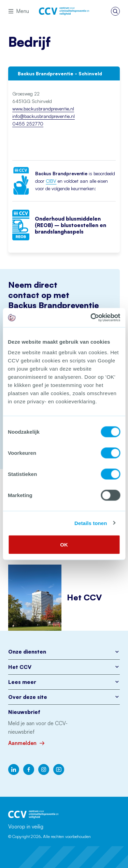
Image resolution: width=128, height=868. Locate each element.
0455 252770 (28, 124)
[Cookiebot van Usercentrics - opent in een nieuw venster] (91, 318)
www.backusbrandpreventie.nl (43, 109)
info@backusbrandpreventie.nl (44, 116)
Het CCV (64, 667)
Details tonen (91, 523)
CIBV (51, 181)
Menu (19, 11)
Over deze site (64, 697)
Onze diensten (64, 652)
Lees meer (64, 682)
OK (64, 545)
